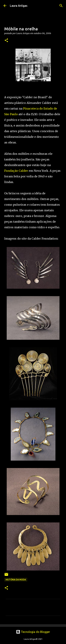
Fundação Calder (16, 171)
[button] (6, 41)
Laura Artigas (19, 6)
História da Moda (16, 580)
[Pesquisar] (61, 6)
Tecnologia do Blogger (33, 632)
